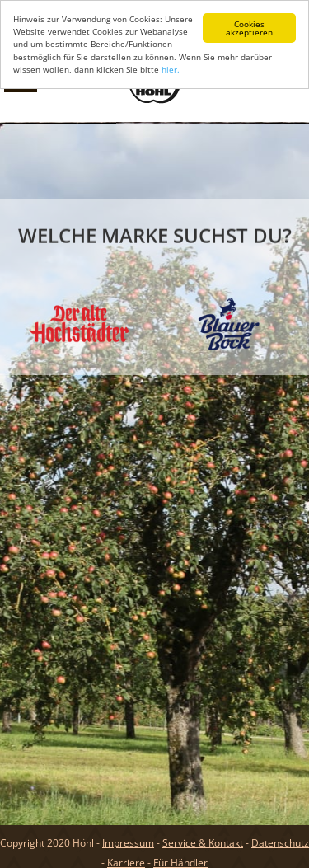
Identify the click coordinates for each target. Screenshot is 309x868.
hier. (171, 69)
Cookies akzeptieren (249, 28)
